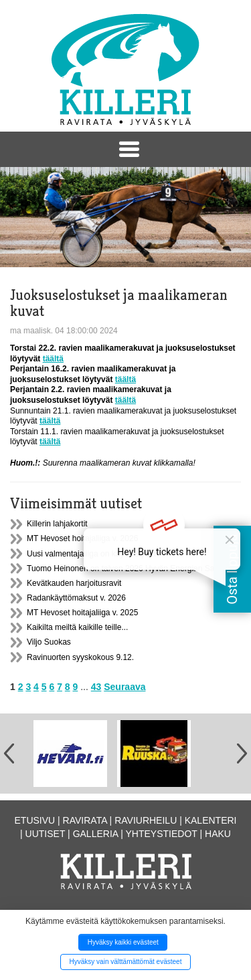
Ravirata (85, 820)
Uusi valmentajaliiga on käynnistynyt (91, 554)
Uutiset (46, 834)
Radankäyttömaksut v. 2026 (76, 598)
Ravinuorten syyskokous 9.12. (80, 657)
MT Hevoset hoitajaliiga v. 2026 (82, 538)
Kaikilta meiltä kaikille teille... (77, 627)
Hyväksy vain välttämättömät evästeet (126, 962)
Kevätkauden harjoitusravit (74, 583)
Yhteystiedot (162, 834)
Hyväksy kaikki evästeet (123, 942)
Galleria (96, 834)
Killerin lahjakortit (57, 524)
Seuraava (124, 687)
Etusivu (35, 820)
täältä (53, 359)
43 (96, 687)
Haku (218, 834)
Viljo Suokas (49, 642)
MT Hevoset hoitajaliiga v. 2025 (82, 613)
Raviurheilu (146, 820)
